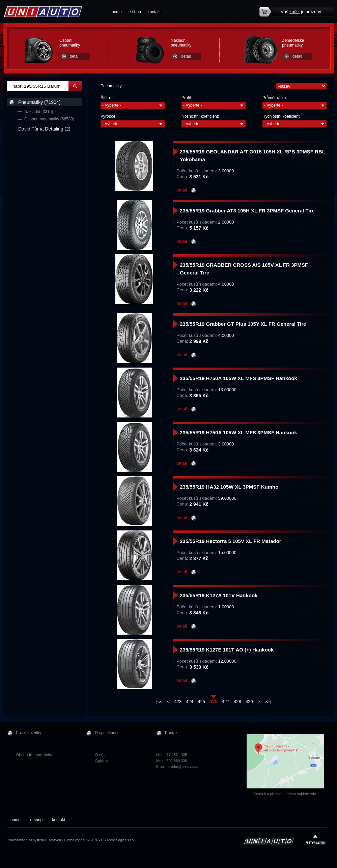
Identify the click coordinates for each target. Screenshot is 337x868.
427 (226, 702)
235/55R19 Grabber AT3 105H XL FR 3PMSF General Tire (247, 211)
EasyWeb (54, 840)
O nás (100, 755)
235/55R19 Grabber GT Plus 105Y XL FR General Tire (243, 324)
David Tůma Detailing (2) (44, 129)
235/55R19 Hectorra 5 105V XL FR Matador (231, 541)
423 (178, 702)
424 (190, 702)
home (117, 12)
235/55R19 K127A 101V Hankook (219, 595)
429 (249, 702)
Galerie (101, 761)
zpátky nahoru (315, 840)
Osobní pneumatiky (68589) (49, 119)
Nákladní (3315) (39, 112)
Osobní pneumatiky (70, 43)
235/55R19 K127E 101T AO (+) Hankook (227, 650)
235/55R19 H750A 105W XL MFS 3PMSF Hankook (238, 378)
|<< (159, 702)
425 (201, 702)
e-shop (135, 12)
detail (75, 56)
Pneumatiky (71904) (39, 102)
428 (237, 702)
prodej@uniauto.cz (183, 766)
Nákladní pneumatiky (181, 43)
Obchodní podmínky (34, 755)
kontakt (154, 12)
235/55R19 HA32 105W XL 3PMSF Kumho (229, 487)
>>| (268, 702)
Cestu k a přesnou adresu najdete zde (285, 794)
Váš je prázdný (301, 12)
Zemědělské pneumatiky (293, 43)
